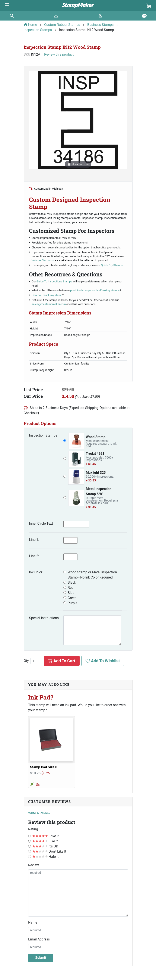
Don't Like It (49, 851)
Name (33, 922)
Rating (33, 829)
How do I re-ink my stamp (47, 295)
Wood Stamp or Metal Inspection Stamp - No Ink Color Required (92, 575)
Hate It (46, 857)
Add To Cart (62, 661)
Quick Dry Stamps (112, 265)
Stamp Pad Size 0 (44, 767)
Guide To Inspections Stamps (54, 281)
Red (71, 588)
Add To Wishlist (103, 661)
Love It (46, 836)
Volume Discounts (43, 260)
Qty (26, 661)
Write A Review (39, 813)
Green (72, 598)
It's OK (45, 846)
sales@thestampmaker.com (49, 304)
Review (34, 865)
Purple (72, 603)
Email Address (39, 939)
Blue (71, 593)
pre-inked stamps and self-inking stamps (95, 290)
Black (72, 582)
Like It (45, 841)
